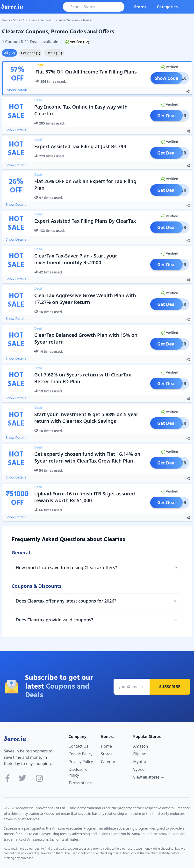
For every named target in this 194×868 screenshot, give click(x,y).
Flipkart (140, 754)
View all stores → (149, 777)
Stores (140, 7)
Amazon (140, 746)
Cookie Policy (81, 754)
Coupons (30, 53)
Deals (54, 53)
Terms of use (80, 783)
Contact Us (78, 746)
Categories (167, 7)
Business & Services (38, 20)
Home (6, 20)
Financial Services (66, 20)
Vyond (139, 769)
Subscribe (170, 687)
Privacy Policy (81, 762)
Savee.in (15, 739)
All (9, 53)
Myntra (140, 762)
